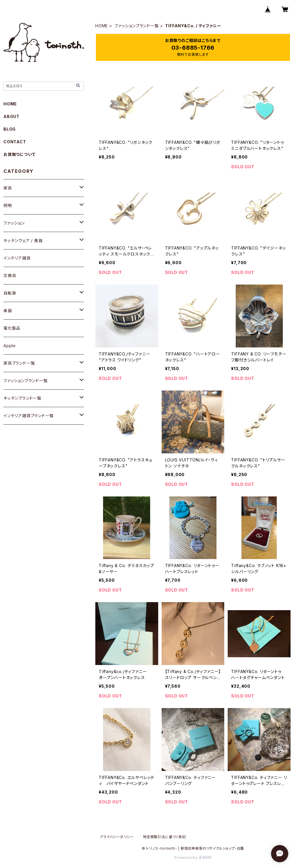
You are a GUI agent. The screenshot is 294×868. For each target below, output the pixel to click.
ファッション (14, 223)
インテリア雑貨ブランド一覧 (28, 416)
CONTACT (15, 142)
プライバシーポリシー (117, 837)
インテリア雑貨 (17, 258)
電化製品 (12, 328)
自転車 (10, 293)
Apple (10, 346)
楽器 (8, 311)
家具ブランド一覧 (19, 363)
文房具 (10, 276)
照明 (8, 205)
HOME (102, 26)
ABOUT (11, 116)
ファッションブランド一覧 (137, 26)
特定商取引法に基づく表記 (165, 837)
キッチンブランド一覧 (22, 398)
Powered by (193, 858)
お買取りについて (19, 154)
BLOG (10, 129)
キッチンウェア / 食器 (23, 240)
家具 (8, 188)
